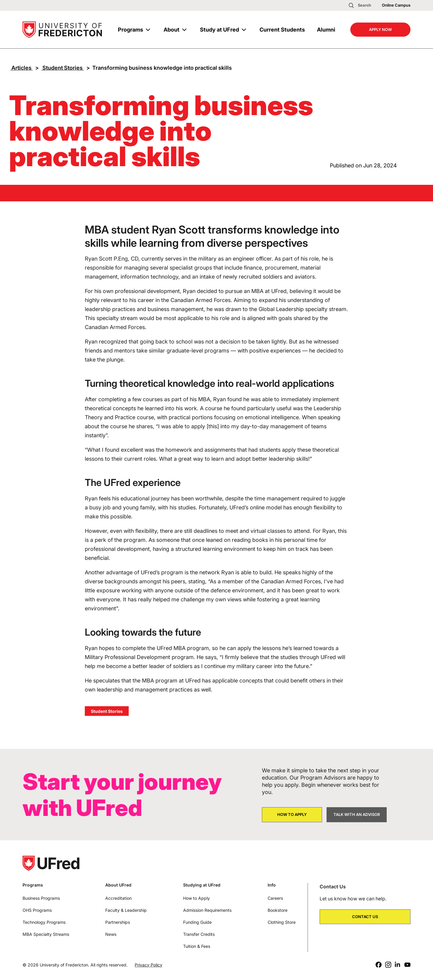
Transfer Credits (199, 934)
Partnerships (118, 922)
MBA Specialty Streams (46, 934)
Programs (131, 30)
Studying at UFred (202, 885)
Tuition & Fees (197, 946)
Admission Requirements (207, 910)
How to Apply (197, 898)
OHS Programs (37, 910)
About (172, 30)
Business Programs (41, 898)
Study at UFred (220, 30)
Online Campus (396, 5)
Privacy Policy (149, 965)
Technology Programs (44, 922)
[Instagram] (388, 965)
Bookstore (278, 910)
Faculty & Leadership (126, 910)
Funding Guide (197, 922)
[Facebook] (379, 965)
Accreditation (118, 898)
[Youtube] (407, 965)
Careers (275, 898)
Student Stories (63, 68)
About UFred (118, 885)
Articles (21, 68)
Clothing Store (282, 922)
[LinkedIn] (398, 965)
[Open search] (360, 5)
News (111, 934)
